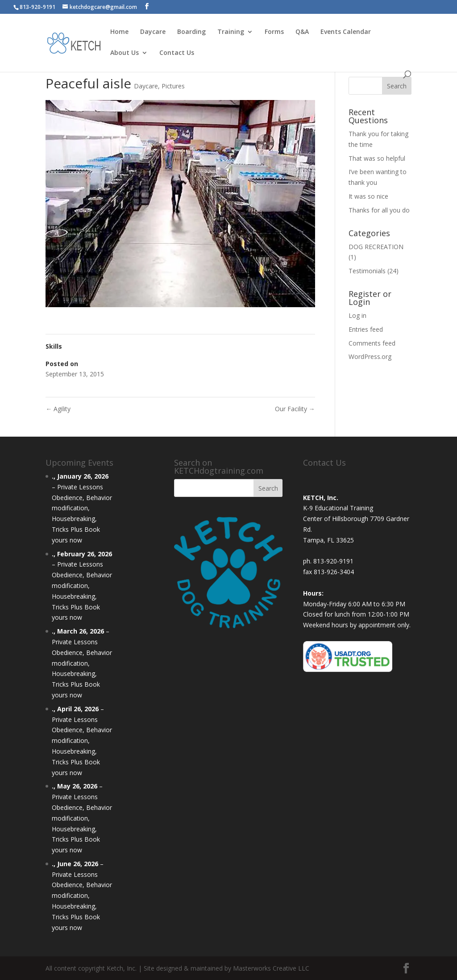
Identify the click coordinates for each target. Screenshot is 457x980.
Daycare (153, 32)
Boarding (191, 32)
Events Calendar (346, 32)
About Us (125, 53)
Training (231, 32)
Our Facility (295, 409)
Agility (58, 409)
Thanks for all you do (379, 210)
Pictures (173, 86)
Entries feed (366, 329)
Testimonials (367, 271)
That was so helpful (377, 158)
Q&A (302, 32)
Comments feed (372, 343)
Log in (357, 315)
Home (119, 32)
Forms (274, 32)
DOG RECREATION (376, 247)
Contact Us (177, 53)
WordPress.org (370, 357)
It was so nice (368, 196)
